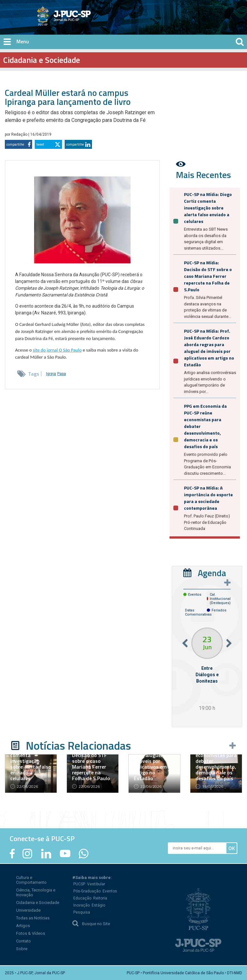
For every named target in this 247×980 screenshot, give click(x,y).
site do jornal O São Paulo (57, 350)
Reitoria (100, 898)
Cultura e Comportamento (31, 880)
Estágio (98, 905)
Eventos (110, 891)
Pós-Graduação (87, 891)
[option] (207, 670)
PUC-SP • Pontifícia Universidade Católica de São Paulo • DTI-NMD (184, 973)
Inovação (82, 905)
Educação (82, 898)
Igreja (51, 374)
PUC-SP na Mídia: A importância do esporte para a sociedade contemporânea (208, 498)
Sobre (22, 949)
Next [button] (229, 643)
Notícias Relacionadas (78, 746)
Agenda (212, 573)
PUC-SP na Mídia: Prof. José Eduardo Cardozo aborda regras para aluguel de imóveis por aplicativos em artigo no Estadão (209, 348)
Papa (62, 374)
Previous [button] (185, 643)
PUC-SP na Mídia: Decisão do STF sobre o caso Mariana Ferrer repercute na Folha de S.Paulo (208, 276)
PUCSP (79, 884)
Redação (20, 134)
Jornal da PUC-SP (88, 21)
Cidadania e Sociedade (38, 903)
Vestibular (96, 884)
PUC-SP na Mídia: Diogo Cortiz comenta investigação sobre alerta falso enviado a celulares (208, 208)
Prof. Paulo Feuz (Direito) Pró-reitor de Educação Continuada (207, 522)
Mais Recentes (203, 175)
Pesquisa (82, 912)
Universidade (28, 910)
